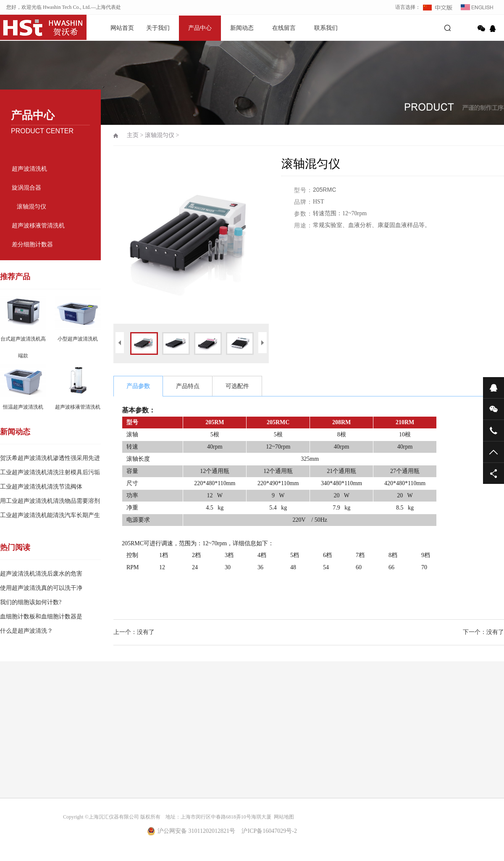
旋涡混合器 (26, 188)
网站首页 (122, 28)
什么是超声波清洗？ (26, 631)
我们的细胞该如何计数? (31, 602)
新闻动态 (242, 28)
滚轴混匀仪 (31, 207)
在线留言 (284, 28)
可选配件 (237, 386)
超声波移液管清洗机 (38, 226)
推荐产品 (15, 277)
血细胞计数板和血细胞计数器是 (41, 617)
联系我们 (326, 28)
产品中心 (200, 28)
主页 (133, 135)
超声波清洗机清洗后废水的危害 (41, 574)
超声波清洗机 (29, 169)
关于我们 (158, 28)
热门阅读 (15, 547)
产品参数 (138, 386)
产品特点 (188, 386)
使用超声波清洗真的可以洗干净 (41, 588)
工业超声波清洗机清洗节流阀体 (41, 487)
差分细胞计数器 (32, 244)
